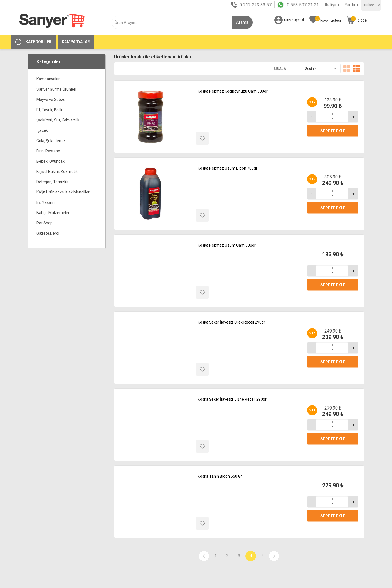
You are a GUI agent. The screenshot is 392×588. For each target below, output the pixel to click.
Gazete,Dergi (48, 233)
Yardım (351, 5)
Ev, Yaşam (45, 202)
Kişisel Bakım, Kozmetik (57, 172)
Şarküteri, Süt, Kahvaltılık (58, 120)
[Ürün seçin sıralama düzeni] (314, 69)
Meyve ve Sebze (51, 100)
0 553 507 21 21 (303, 5)
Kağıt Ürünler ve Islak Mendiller (63, 192)
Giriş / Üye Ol (294, 20)
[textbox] (175, 22)
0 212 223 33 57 (256, 5)
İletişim (332, 5)
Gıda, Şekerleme (51, 141)
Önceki (204, 556)
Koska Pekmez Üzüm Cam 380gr (227, 245)
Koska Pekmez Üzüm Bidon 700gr (228, 168)
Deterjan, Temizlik (52, 182)
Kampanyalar (48, 79)
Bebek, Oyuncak (50, 161)
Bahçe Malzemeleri (53, 213)
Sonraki (274, 556)
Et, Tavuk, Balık (49, 110)
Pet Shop (45, 223)
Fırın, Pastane (48, 151)
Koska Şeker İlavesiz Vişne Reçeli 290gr (232, 399)
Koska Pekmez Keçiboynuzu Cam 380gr (233, 91)
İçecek (42, 130)
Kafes (347, 69)
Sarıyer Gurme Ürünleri (56, 89)
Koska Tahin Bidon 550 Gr (220, 476)
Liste (357, 69)
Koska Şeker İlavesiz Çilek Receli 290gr (231, 322)
